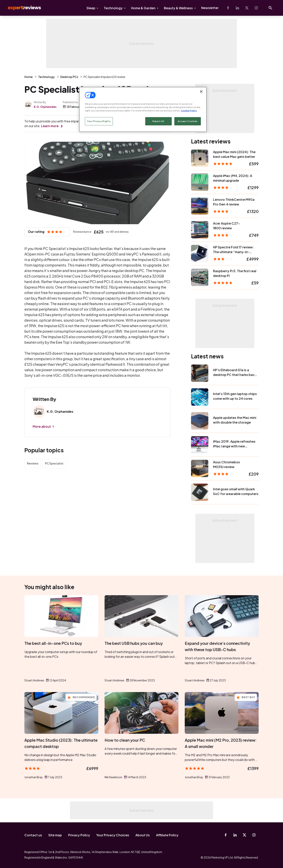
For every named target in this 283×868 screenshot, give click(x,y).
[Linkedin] (237, 8)
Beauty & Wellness (178, 8)
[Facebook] (228, 8)
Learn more (50, 126)
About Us (143, 835)
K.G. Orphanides (45, 107)
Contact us (33, 835)
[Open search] (270, 8)
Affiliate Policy (167, 835)
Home (28, 77)
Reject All (158, 121)
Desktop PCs (69, 77)
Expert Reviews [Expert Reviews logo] (21, 8)
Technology (113, 8)
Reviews (33, 463)
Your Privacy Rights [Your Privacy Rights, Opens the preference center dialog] (99, 121)
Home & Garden (143, 8)
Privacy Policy (79, 835)
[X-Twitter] (247, 8)
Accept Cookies (188, 121)
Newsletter (210, 8)
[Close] (201, 92)
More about (42, 426)
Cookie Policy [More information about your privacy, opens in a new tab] (189, 111)
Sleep (91, 8)
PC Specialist (54, 463)
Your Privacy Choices (113, 835)
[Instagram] (256, 8)
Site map (55, 835)
